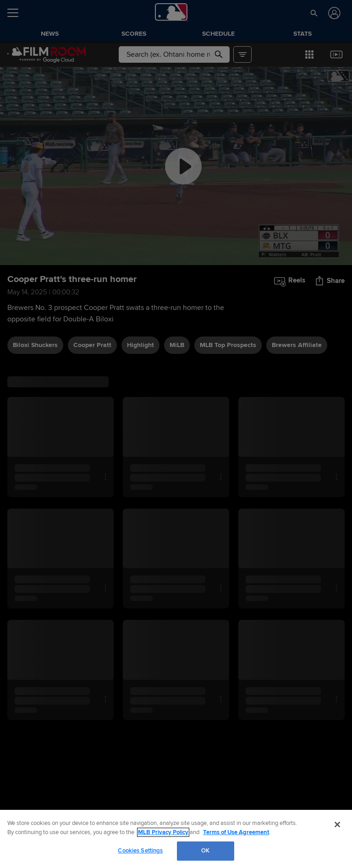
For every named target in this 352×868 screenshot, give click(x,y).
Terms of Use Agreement (236, 832)
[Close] (337, 825)
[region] (176, 839)
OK (205, 851)
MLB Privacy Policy (163, 832)
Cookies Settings (140, 851)
